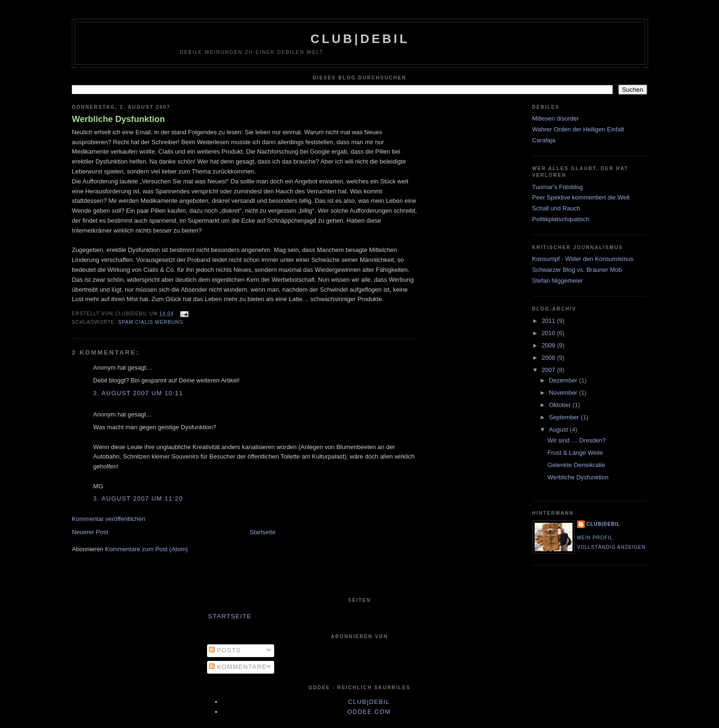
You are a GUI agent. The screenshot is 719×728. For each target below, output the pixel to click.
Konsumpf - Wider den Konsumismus (583, 259)
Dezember (564, 380)
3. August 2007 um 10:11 (138, 393)
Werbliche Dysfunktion (118, 119)
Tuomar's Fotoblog (558, 187)
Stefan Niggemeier (558, 281)
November (564, 393)
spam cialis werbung (151, 322)
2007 (550, 370)
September (565, 417)
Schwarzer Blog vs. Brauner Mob (577, 270)
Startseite (263, 532)
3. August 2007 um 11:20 (138, 498)
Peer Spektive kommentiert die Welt (581, 197)
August (559, 429)
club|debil (360, 39)
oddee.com (369, 712)
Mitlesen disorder (556, 118)
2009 (550, 345)
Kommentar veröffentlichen (108, 519)
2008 (550, 358)
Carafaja (544, 140)
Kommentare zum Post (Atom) (146, 549)
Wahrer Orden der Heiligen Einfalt (578, 129)
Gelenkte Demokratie (576, 465)
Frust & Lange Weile (575, 453)
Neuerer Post (90, 532)
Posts (225, 650)
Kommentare (238, 667)
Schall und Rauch (556, 208)
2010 (550, 333)
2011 (550, 321)
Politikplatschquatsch (561, 219)
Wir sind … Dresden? (577, 440)
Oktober (561, 405)
